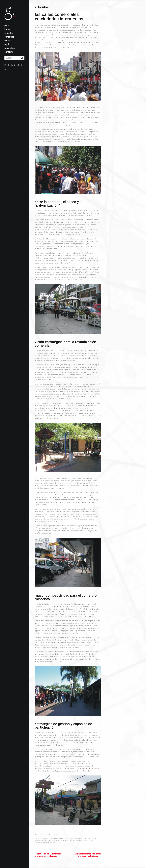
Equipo (8, 44)
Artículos (9, 33)
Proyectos (10, 48)
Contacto (9, 52)
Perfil (7, 25)
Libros (7, 29)
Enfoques (9, 37)
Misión (8, 41)
